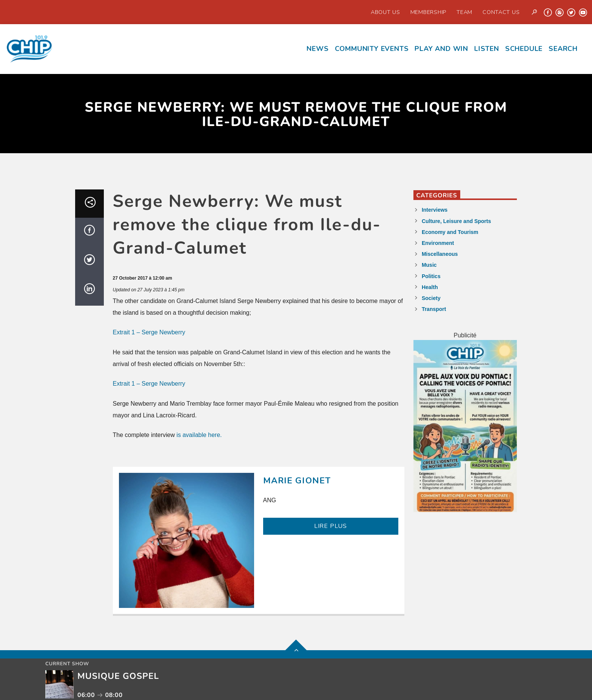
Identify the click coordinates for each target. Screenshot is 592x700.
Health (430, 287)
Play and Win (441, 49)
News (318, 49)
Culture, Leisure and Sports (456, 221)
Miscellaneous (440, 254)
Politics (431, 276)
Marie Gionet (297, 481)
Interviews (435, 210)
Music (429, 265)
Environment (438, 243)
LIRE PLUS (331, 526)
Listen (487, 49)
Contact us (501, 12)
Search (563, 49)
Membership (428, 12)
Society (431, 298)
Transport (434, 309)
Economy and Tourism (450, 232)
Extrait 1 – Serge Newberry (149, 332)
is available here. (199, 435)
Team (464, 12)
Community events (372, 49)
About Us (385, 12)
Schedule (524, 49)
